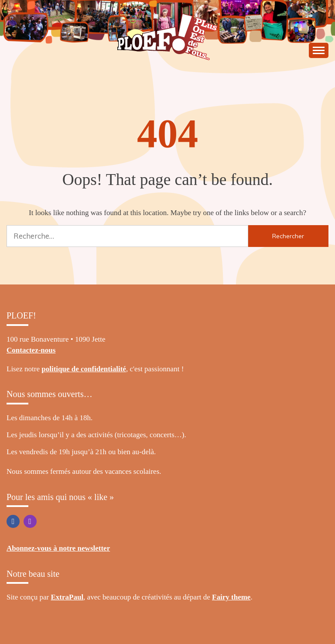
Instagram (30, 521)
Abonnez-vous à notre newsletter (58, 548)
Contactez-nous (31, 350)
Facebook (13, 521)
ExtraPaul (67, 597)
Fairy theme (231, 597)
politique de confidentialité (84, 369)
